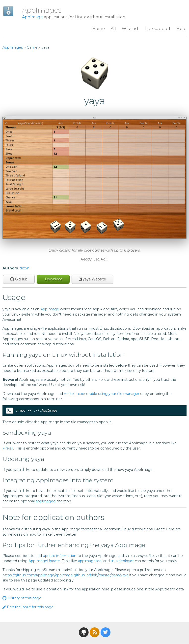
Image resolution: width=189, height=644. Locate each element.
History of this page (22, 598)
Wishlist (130, 29)
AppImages (42, 10)
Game (32, 47)
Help (182, 29)
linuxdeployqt (122, 561)
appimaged (46, 501)
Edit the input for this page (28, 607)
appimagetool (90, 561)
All (113, 29)
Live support (158, 29)
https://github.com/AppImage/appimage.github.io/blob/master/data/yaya (65, 575)
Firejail (8, 448)
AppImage (32, 17)
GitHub (19, 279)
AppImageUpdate (44, 561)
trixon (24, 268)
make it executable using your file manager (102, 394)
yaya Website (92, 279)
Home (98, 29)
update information (60, 556)
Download (53, 279)
